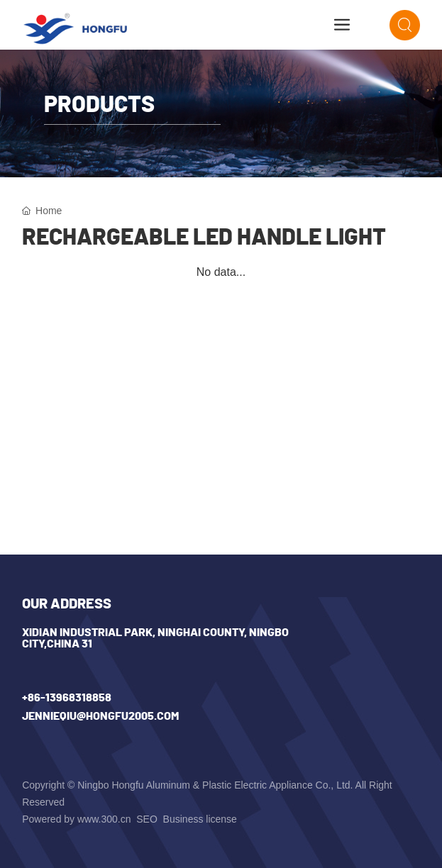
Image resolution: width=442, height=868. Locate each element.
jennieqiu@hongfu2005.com (100, 716)
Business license (200, 819)
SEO (148, 819)
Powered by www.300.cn (76, 819)
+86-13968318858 (67, 698)
